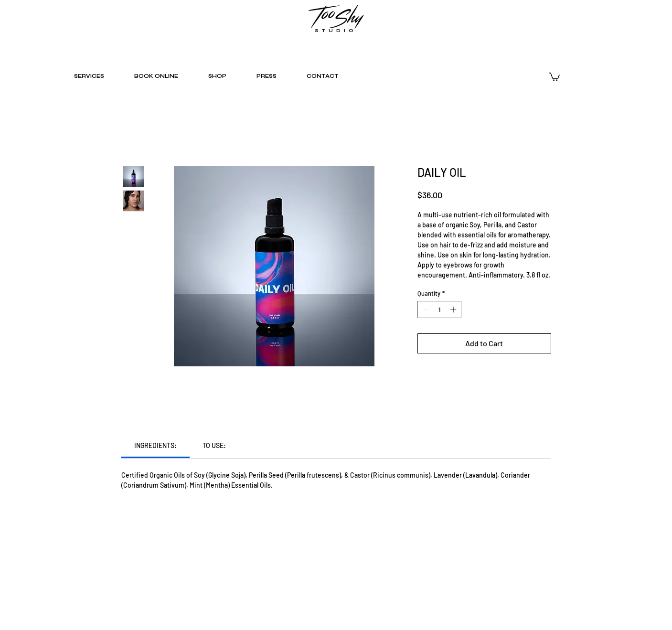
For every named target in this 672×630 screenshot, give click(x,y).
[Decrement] (425, 310)
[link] (155, 445)
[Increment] (454, 310)
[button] (554, 76)
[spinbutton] (439, 310)
